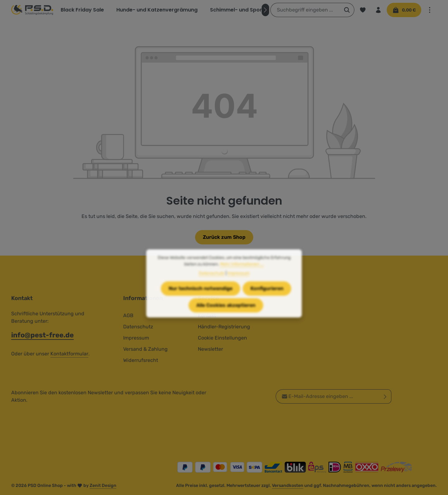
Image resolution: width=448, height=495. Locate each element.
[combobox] (305, 10)
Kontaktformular (69, 354)
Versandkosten (288, 486)
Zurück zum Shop (224, 237)
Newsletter (210, 349)
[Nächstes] (265, 10)
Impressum (136, 338)
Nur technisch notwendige (201, 301)
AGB (128, 315)
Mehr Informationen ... (242, 276)
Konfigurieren (267, 301)
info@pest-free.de (42, 335)
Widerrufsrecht (141, 360)
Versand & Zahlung (145, 349)
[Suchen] (347, 10)
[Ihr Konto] (378, 10)
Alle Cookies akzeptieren (226, 317)
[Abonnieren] (385, 396)
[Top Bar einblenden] (430, 10)
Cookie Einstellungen (222, 338)
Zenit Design (103, 486)
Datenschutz (138, 327)
